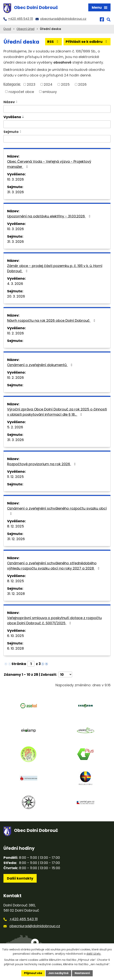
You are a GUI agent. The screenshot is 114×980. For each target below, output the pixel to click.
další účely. (94, 954)
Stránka (19, 664)
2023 (31, 84)
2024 (48, 84)
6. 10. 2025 (16, 636)
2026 (82, 84)
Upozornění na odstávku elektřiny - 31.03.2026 (50, 216)
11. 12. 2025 (15, 477)
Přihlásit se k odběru (87, 42)
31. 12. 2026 (16, 539)
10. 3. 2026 (15, 179)
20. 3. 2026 (16, 296)
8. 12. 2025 (16, 526)
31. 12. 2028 (16, 594)
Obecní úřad (25, 29)
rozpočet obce (21, 92)
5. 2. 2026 (15, 427)
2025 (65, 84)
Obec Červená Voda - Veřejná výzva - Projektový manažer (49, 164)
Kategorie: (12, 84)
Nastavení (82, 973)
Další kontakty (20, 878)
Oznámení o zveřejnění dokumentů (40, 365)
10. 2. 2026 (15, 333)
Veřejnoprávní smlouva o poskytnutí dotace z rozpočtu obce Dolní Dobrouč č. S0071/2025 (54, 620)
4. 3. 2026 (15, 284)
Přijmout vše (33, 973)
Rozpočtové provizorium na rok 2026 (42, 464)
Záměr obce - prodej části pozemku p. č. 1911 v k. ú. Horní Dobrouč (55, 268)
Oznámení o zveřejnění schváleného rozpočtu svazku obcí (57, 511)
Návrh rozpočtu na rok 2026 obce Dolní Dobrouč (52, 320)
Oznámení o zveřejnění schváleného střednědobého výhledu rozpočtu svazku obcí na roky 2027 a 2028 (54, 566)
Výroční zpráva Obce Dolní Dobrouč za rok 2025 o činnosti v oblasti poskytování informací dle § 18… (57, 412)
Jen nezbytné (58, 973)
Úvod (7, 29)
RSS (54, 42)
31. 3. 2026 (15, 192)
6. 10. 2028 (15, 648)
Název (9, 102)
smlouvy (50, 92)
